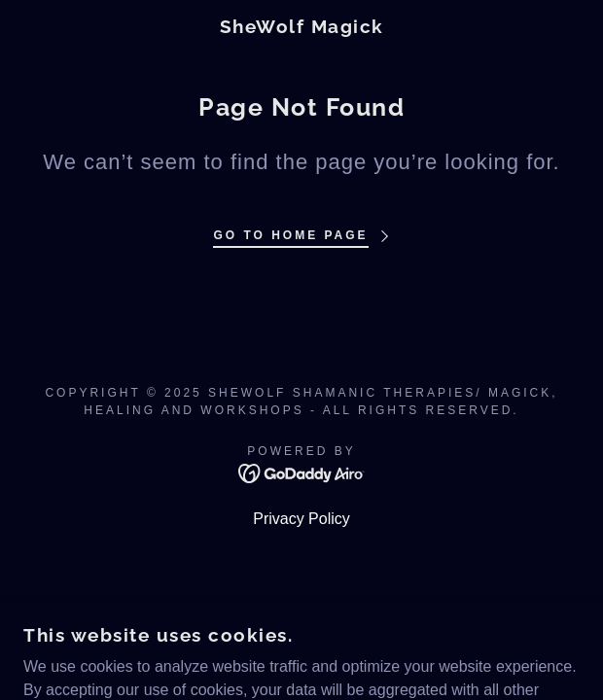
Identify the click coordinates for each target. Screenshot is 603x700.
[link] (302, 27)
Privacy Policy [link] (301, 519)
